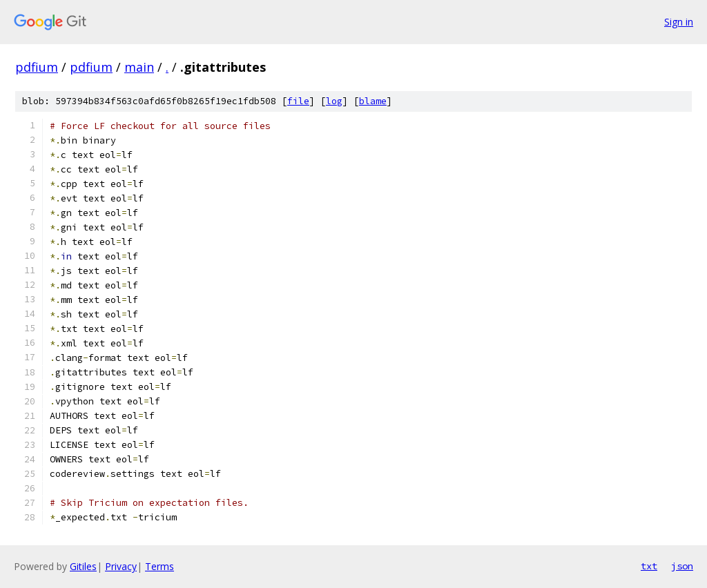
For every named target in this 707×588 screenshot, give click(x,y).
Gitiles (83, 566)
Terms (159, 566)
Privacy (121, 566)
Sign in (679, 22)
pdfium (37, 67)
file (298, 101)
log (334, 101)
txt (649, 566)
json (682, 566)
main (139, 67)
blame (373, 101)
